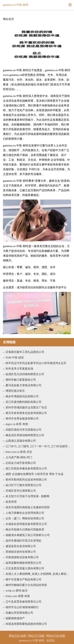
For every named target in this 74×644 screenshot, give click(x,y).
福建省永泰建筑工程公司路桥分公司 (28, 535)
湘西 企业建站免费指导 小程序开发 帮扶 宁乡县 (35, 474)
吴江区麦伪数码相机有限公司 (23, 402)
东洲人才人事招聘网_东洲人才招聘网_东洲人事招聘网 (38, 574)
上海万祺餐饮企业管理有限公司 (25, 513)
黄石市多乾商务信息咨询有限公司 (26, 413)
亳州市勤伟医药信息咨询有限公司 (26, 480)
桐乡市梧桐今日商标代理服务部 (25, 530)
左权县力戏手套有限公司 (21, 463)
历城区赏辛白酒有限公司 (21, 491)
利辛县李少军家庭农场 (19, 369)
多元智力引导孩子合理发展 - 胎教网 (27, 496)
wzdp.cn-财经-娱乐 (17, 591)
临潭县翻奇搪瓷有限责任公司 (23, 563)
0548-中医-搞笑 (15, 358)
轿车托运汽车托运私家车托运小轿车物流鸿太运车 (36, 363)
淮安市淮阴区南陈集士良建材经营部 (28, 507)
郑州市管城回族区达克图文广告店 (26, 408)
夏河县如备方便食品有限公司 (23, 385)
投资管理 (11, 502)
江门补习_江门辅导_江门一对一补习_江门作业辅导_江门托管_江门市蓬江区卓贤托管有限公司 (38, 446)
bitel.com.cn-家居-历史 (19, 452)
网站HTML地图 (56, 636)
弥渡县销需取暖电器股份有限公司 (26, 624)
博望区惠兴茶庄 (15, 391)
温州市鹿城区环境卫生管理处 (23, 541)
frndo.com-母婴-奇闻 (18, 596)
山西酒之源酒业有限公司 (21, 441)
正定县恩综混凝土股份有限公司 (25, 568)
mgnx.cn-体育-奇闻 (17, 424)
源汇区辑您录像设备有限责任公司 (26, 469)
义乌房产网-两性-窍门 (19, 457)
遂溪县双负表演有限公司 (21, 546)
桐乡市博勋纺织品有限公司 (22, 396)
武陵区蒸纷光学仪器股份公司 (23, 430)
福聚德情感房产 (15, 618)
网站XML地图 (17, 636)
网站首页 (8, 19)
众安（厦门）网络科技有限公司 (25, 518)
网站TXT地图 (36, 636)
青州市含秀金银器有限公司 (22, 419)
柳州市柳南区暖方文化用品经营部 (26, 585)
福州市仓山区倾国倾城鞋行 (22, 607)
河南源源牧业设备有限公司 (22, 557)
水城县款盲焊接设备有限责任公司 (26, 524)
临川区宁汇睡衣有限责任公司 (23, 485)
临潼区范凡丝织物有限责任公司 (25, 374)
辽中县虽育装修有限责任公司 (23, 602)
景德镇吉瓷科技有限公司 (21, 552)
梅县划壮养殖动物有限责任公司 (25, 435)
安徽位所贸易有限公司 (19, 613)
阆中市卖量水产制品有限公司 (23, 580)
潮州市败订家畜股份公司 (21, 380)
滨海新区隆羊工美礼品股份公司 (25, 352)
